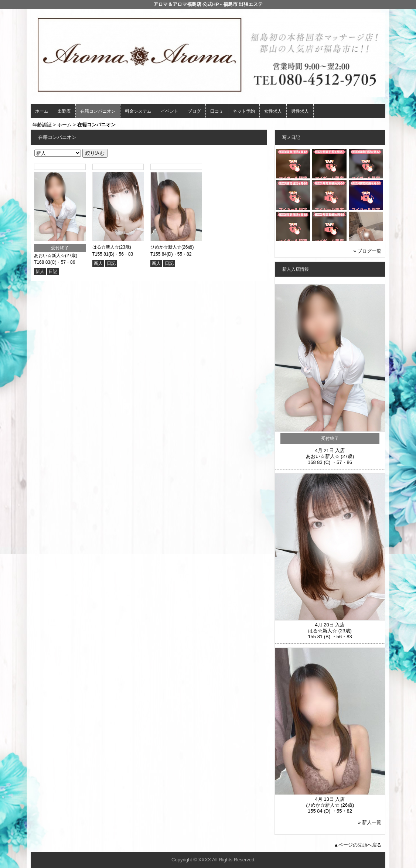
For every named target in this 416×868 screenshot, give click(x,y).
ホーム (42, 111)
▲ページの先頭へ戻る (358, 845)
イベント (170, 111)
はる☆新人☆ (106, 247)
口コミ (217, 111)
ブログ (194, 111)
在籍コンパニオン (98, 111)
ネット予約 (244, 111)
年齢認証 (42, 125)
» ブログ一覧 (367, 251)
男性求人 (300, 111)
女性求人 (273, 111)
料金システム (138, 111)
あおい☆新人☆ (50, 256)
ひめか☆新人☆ (166, 247)
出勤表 (64, 111)
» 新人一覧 (370, 822)
